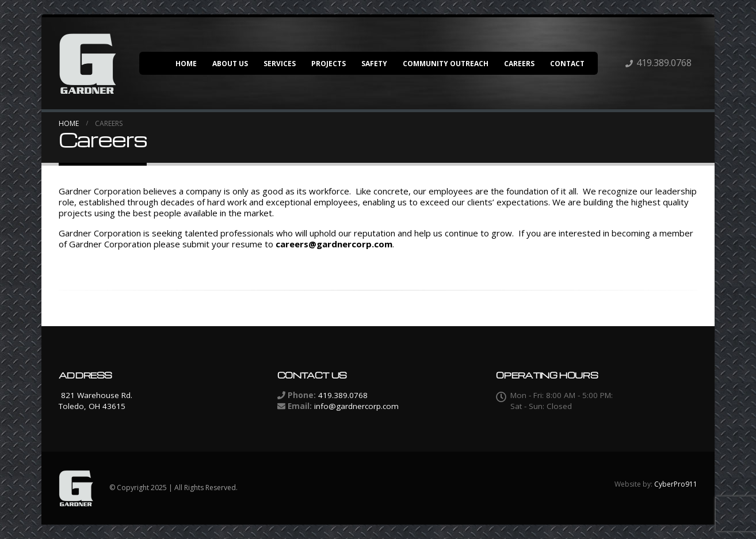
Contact (567, 64)
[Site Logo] (87, 63)
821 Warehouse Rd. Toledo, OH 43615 (96, 401)
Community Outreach (446, 64)
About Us (230, 64)
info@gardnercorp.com (356, 406)
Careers (519, 64)
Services (280, 64)
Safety (374, 64)
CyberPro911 (676, 484)
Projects (329, 64)
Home (186, 64)
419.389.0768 (664, 63)
